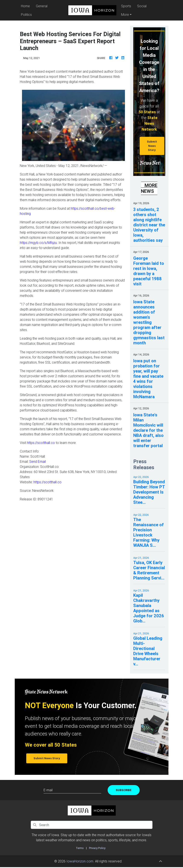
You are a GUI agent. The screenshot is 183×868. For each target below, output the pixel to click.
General (42, 6)
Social (142, 6)
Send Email (37, 461)
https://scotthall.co (41, 443)
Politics (26, 15)
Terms (80, 848)
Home (26, 6)
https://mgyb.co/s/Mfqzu (38, 243)
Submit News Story (152, 146)
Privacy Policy (97, 848)
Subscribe (124, 790)
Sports (126, 6)
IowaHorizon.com (80, 861)
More (125, 15)
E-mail (48, 790)
